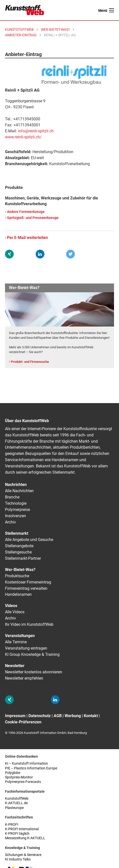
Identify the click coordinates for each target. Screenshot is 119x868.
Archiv (10, 522)
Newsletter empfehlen (24, 678)
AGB (58, 716)
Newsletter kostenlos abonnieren (34, 672)
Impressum (15, 716)
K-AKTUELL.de (16, 803)
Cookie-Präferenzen (23, 722)
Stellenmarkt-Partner (23, 558)
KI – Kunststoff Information (26, 764)
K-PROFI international (22, 829)
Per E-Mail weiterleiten (27, 238)
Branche (12, 497)
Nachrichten (16, 485)
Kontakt (91, 716)
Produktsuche (17, 576)
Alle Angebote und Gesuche (29, 540)
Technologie (16, 503)
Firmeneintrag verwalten (26, 588)
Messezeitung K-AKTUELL (25, 838)
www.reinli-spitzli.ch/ (23, 137)
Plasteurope (14, 808)
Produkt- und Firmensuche (30, 362)
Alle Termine (16, 642)
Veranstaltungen (20, 636)
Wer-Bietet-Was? (20, 570)
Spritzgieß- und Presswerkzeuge (33, 218)
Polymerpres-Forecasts (23, 782)
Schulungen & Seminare (23, 855)
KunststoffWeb (17, 799)
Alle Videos (15, 612)
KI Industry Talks (18, 859)
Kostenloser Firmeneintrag (28, 582)
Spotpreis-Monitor (19, 777)
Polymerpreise (17, 510)
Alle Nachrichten (19, 491)
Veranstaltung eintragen (26, 648)
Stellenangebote (19, 546)
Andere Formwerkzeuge (26, 212)
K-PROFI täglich (17, 834)
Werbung (73, 716)
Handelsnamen (18, 594)
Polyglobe (13, 773)
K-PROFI (12, 825)
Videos (11, 606)
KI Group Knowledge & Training (32, 654)
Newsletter (15, 666)
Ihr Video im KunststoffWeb (29, 624)
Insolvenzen (15, 516)
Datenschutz (40, 716)
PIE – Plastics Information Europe (31, 768)
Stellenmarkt (17, 533)
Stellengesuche (18, 552)
